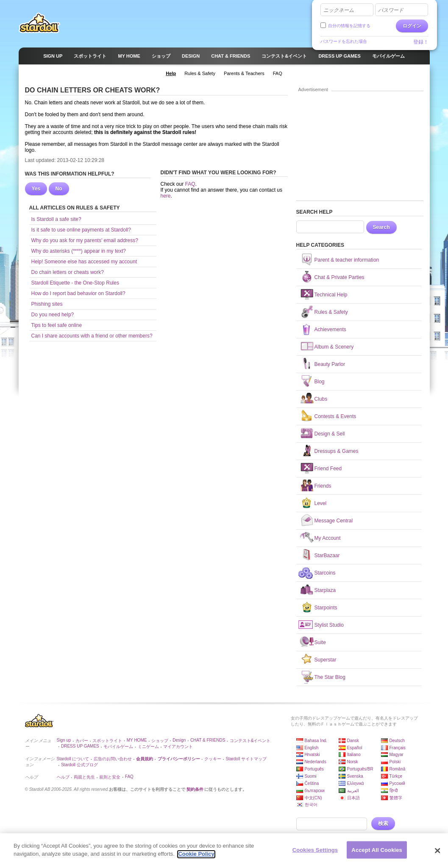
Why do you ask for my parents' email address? (85, 240)
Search (381, 227)
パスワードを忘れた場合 (344, 41)
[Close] (438, 854)
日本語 (353, 798)
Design (179, 740)
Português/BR (360, 769)
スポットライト (107, 741)
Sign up (64, 740)
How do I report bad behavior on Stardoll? (78, 293)
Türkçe (396, 776)
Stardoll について (73, 759)
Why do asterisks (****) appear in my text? (79, 251)
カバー (82, 741)
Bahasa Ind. (316, 741)
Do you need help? (53, 315)
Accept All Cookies (377, 853)
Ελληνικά (356, 783)
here (166, 196)
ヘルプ (63, 777)
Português (314, 769)
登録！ (421, 42)
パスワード (391, 10)
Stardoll (39, 23)
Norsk (353, 762)
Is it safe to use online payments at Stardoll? (81, 230)
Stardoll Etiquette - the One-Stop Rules (75, 283)
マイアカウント (178, 747)
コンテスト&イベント (250, 741)
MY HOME (137, 740)
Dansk (353, 741)
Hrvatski (312, 755)
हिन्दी (394, 791)
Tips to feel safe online (57, 325)
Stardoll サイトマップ (246, 759)
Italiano (354, 755)
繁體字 (396, 798)
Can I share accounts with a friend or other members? (92, 336)
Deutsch (397, 741)
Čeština (312, 783)
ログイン (412, 26)
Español (355, 748)
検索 (383, 823)
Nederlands (316, 762)
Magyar (397, 755)
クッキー (213, 759)
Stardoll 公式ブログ (79, 765)
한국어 (311, 805)
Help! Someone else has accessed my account (84, 262)
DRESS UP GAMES (80, 746)
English (312, 748)
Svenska (355, 776)
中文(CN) (313, 798)
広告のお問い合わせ (113, 759)
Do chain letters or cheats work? (68, 272)
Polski (395, 762)
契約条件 (195, 789)
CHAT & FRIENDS (208, 740)
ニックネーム (339, 10)
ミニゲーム (148, 747)
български (315, 791)
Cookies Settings (315, 853)
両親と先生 (84, 777)
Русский (397, 783)
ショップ (160, 741)
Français (398, 748)
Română (398, 769)
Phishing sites (47, 304)
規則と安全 (110, 777)
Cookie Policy (196, 858)
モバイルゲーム (118, 747)
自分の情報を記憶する (349, 26)
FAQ (190, 184)
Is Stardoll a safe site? (56, 219)
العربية (353, 791)
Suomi (311, 776)
